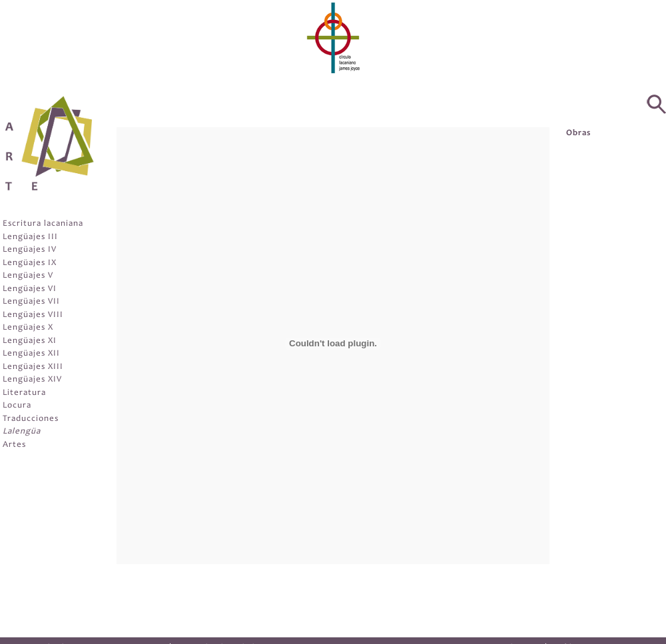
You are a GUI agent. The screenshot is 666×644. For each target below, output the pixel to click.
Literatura (24, 393)
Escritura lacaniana (43, 224)
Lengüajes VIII (33, 315)
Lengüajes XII (31, 354)
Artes (14, 445)
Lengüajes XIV (32, 380)
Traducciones (31, 419)
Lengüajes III (30, 237)
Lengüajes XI (30, 341)
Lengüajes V (28, 276)
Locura (17, 406)
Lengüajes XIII (33, 367)
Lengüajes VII (31, 302)
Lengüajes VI (30, 289)
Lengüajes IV (30, 250)
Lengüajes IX (30, 263)
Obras (578, 134)
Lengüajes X (28, 328)
